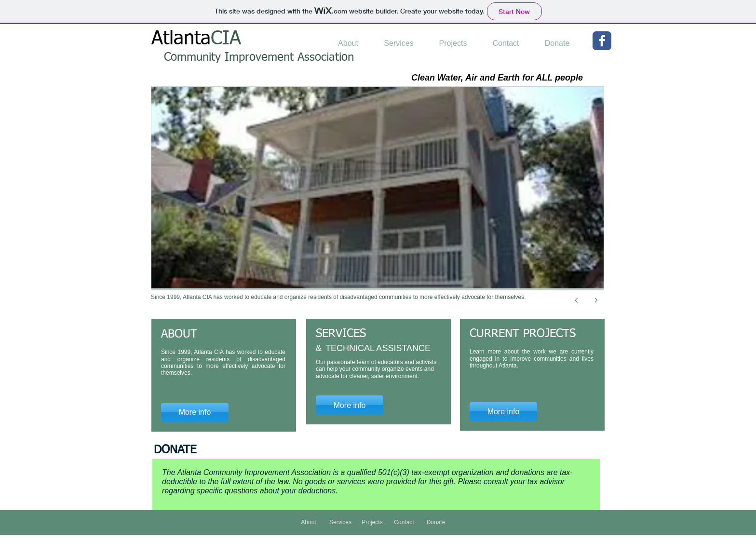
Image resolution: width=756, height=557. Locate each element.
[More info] (350, 405)
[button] (378, 204)
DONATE (175, 450)
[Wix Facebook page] (602, 41)
